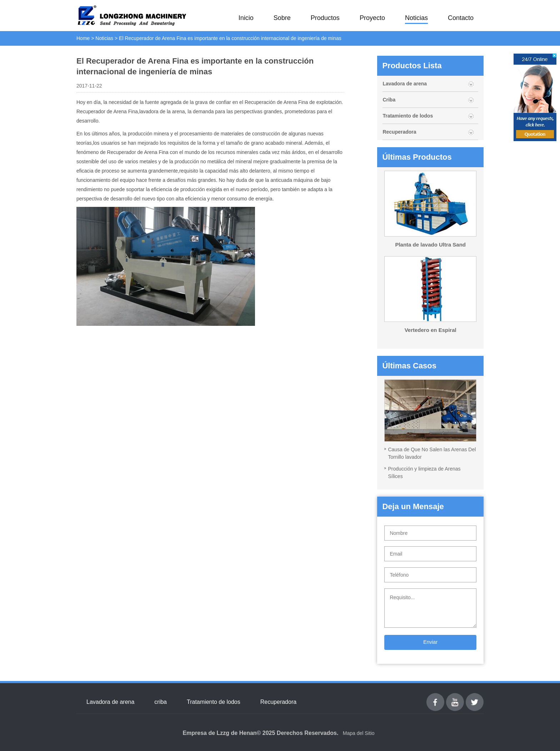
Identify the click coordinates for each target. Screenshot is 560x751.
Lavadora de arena (405, 84)
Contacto (461, 18)
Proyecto (372, 18)
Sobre (282, 18)
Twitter (474, 697)
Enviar (430, 642)
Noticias (416, 18)
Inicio (246, 18)
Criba (389, 100)
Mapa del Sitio (359, 733)
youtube (455, 697)
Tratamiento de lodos (408, 116)
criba (161, 702)
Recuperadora (399, 132)
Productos (325, 18)
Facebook (435, 697)
